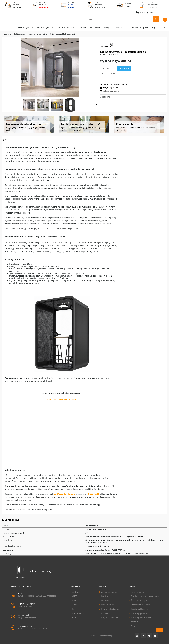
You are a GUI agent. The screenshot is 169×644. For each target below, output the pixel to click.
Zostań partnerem (108, 592)
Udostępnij (105, 97)
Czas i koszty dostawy (139, 605)
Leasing (104, 596)
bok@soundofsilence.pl (64, 494)
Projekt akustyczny (109, 617)
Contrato (75, 592)
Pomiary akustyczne (109, 609)
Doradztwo (105, 600)
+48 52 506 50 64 (25, 607)
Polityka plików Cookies (140, 617)
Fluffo (73, 605)
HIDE (73, 617)
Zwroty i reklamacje (138, 609)
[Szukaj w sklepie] (119, 19)
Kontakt (133, 622)
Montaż (104, 613)
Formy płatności (137, 592)
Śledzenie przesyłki (138, 600)
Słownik (133, 626)
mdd (73, 600)
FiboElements (77, 613)
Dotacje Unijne (107, 605)
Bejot (73, 609)
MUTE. (74, 596)
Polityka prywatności (139, 613)
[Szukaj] (156, 19)
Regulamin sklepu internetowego (144, 596)
